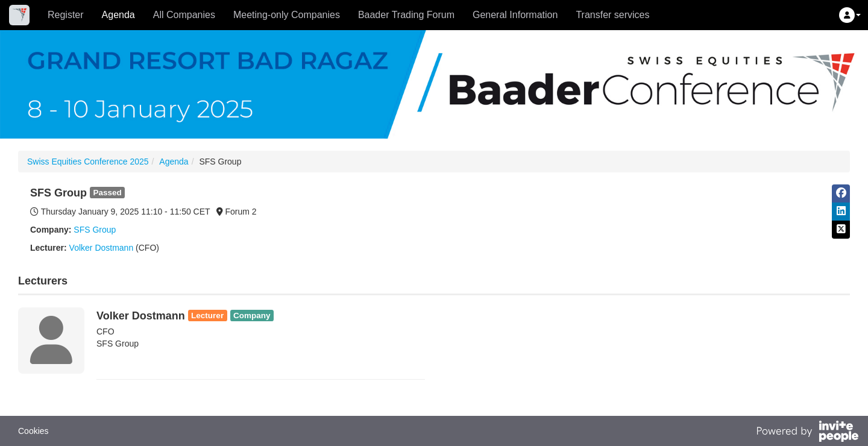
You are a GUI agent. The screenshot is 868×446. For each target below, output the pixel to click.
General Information (515, 15)
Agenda (118, 15)
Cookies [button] (33, 431)
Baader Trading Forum (406, 15)
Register (66, 15)
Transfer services (612, 15)
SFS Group (95, 230)
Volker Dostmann (102, 248)
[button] (850, 15)
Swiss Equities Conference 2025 (88, 162)
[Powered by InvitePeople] (807, 433)
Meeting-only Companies (287, 15)
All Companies (184, 15)
